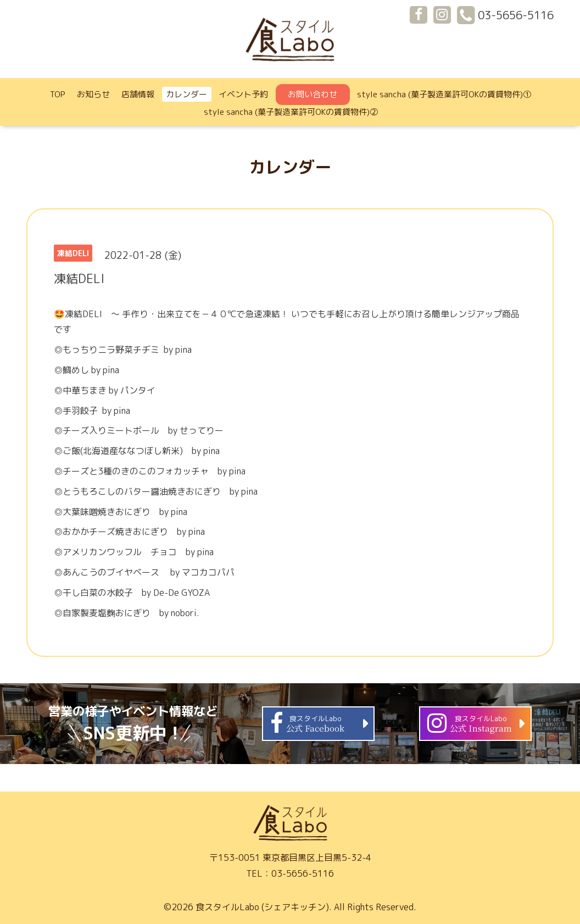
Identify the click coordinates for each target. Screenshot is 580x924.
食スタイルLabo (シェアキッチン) (262, 907)
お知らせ (93, 94)
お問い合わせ (313, 94)
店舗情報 (138, 94)
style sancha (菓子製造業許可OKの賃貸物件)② (291, 112)
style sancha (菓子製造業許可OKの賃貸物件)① (444, 94)
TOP (58, 94)
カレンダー (186, 94)
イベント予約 (243, 94)
